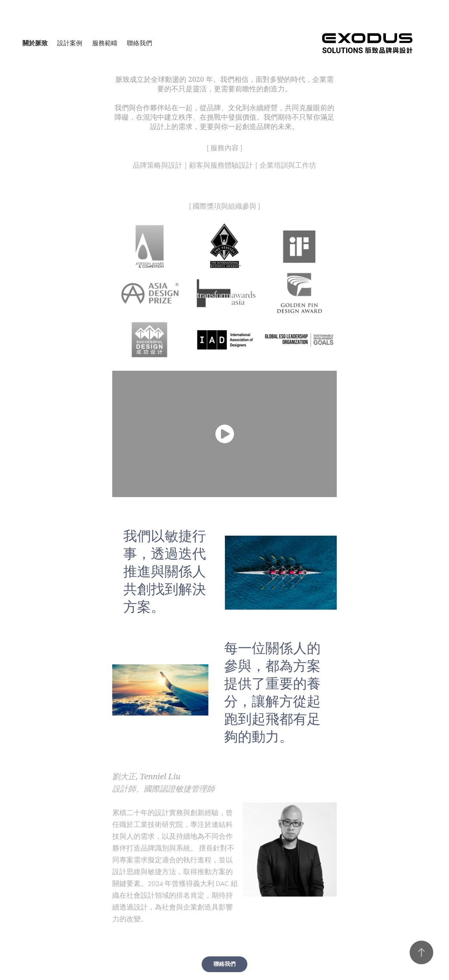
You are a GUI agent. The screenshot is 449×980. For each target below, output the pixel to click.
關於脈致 (35, 43)
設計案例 (70, 43)
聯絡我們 (139, 43)
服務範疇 (105, 43)
